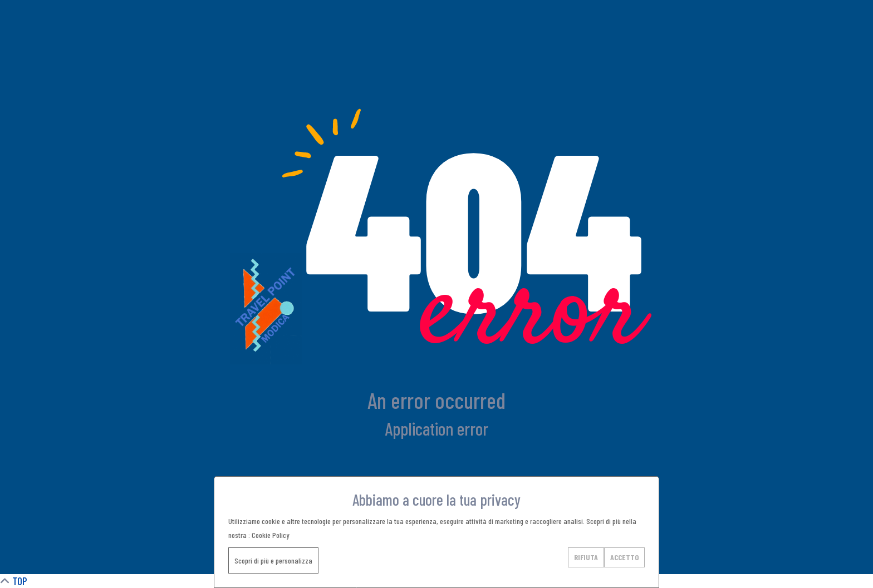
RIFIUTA (586, 557)
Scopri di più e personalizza (273, 560)
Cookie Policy (270, 535)
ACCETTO (624, 557)
